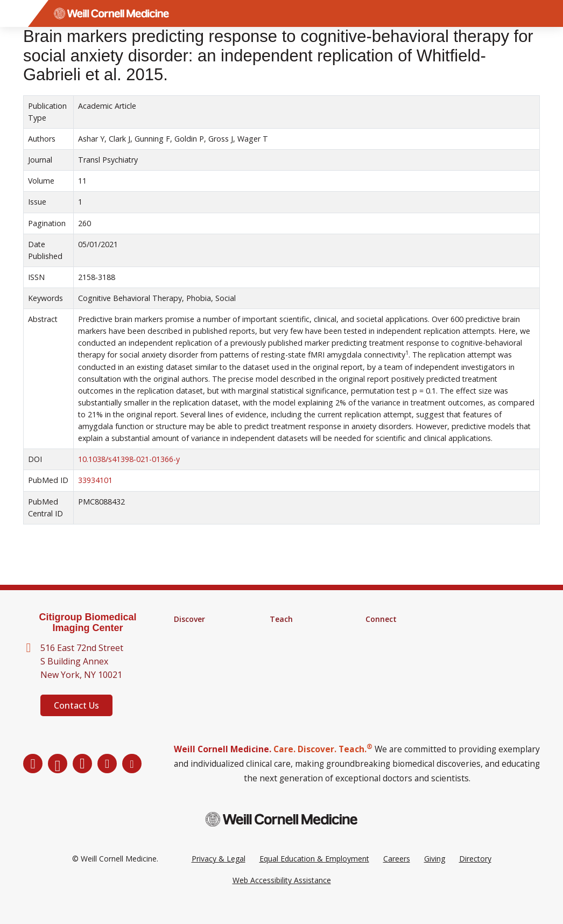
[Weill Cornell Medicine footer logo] (281, 835)
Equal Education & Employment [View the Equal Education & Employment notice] (314, 875)
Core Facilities (198, 647)
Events (377, 661)
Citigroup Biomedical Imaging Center (87, 623)
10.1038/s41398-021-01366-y (129, 459)
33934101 (95, 480)
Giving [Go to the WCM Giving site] (435, 875)
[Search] (550, 13)
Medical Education (301, 661)
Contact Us (76, 705)
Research (190, 633)
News (375, 647)
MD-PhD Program (301, 647)
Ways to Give (388, 675)
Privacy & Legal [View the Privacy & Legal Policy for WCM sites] (219, 875)
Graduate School (299, 633)
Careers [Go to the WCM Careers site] (397, 875)
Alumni (377, 633)
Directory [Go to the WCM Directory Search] (475, 875)
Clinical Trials (196, 661)
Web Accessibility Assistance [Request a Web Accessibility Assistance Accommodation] (282, 896)
